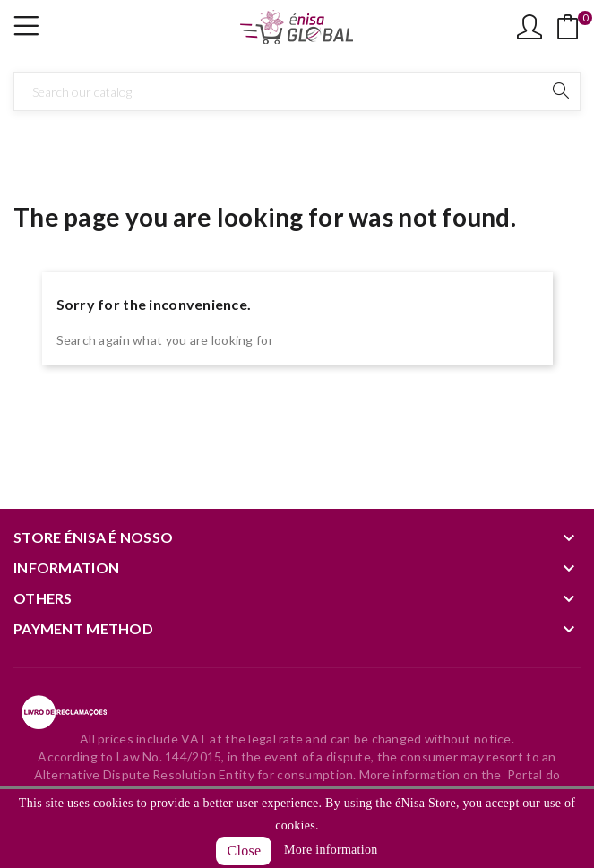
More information (331, 850)
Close (244, 851)
